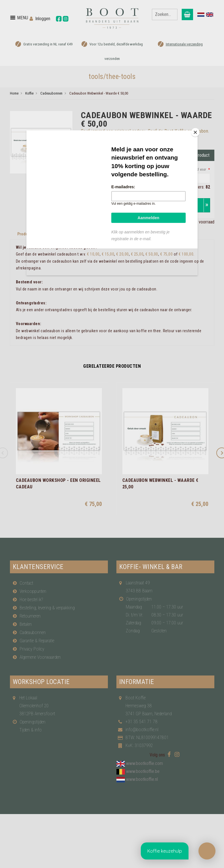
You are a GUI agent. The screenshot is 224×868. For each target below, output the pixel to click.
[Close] (196, 132)
